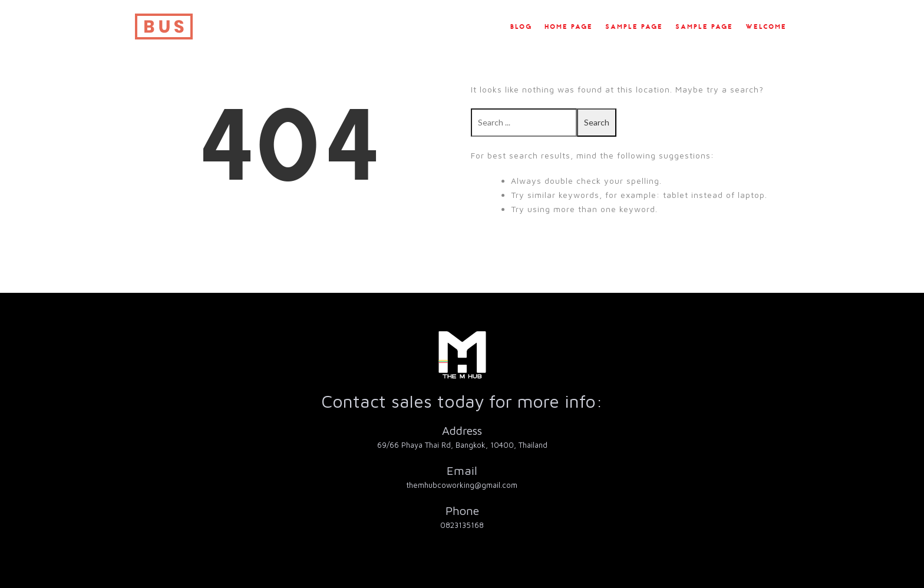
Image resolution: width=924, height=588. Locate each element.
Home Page (569, 27)
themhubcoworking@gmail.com (462, 485)
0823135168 (462, 525)
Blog (521, 27)
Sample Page (634, 27)
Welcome (766, 27)
